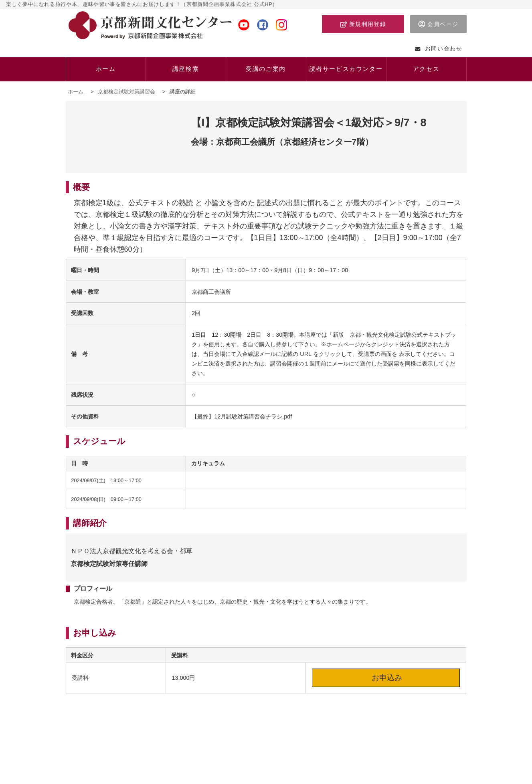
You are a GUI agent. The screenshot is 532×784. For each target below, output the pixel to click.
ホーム (76, 92)
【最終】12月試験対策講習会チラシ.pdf (242, 416)
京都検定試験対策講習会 (127, 92)
